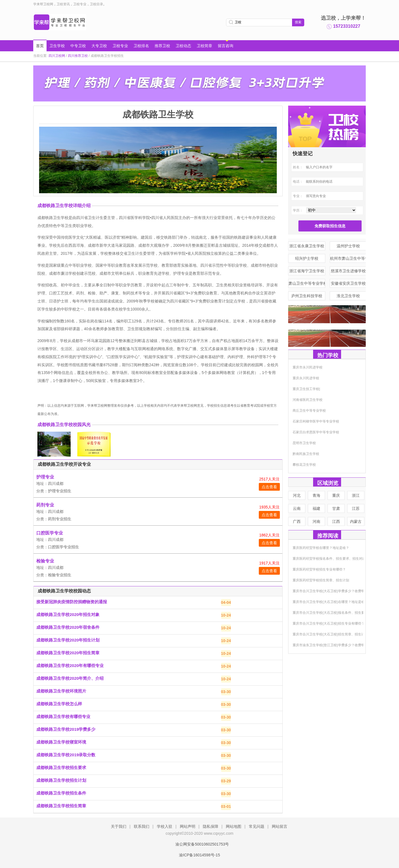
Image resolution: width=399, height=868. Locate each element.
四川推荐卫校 (78, 56)
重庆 (336, 495)
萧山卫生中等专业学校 (307, 283)
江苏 (356, 508)
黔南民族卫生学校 (306, 454)
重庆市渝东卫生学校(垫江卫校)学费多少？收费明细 (330, 645)
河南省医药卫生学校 (308, 400)
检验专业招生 (60, 575)
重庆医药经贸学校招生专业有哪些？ (319, 569)
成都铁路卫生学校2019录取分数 (66, 755)
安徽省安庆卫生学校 (348, 283)
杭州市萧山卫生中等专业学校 (348, 258)
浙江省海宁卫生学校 (307, 271)
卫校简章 (204, 46)
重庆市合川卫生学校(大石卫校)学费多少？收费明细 (330, 591)
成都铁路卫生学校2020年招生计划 (68, 640)
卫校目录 (96, 4)
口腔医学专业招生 (63, 547)
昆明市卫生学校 (304, 443)
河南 (316, 521)
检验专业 (45, 561)
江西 (336, 521)
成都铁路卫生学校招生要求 (61, 768)
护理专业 (45, 477)
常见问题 (257, 826)
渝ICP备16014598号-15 (199, 855)
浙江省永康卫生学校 (307, 246)
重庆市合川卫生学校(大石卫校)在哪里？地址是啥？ (330, 602)
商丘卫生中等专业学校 (309, 411)
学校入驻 (165, 826)
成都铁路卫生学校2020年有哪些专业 (70, 665)
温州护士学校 (348, 246)
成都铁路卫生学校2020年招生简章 (68, 653)
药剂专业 (45, 505)
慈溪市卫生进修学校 (348, 271)
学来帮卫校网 (43, 4)
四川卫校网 (57, 56)
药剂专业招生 (60, 519)
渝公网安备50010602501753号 (199, 844)
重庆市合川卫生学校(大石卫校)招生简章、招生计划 (330, 634)
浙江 (356, 495)
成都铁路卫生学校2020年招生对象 (68, 614)
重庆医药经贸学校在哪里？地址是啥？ (321, 548)
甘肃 (336, 508)
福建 (316, 508)
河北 (297, 495)
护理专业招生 (60, 491)
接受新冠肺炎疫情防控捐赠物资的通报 (72, 602)
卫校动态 (183, 46)
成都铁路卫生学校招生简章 (61, 806)
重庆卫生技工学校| (306, 389)
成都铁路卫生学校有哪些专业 (63, 716)
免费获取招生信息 (330, 226)
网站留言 (280, 826)
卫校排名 (141, 46)
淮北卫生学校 (348, 296)
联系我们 (142, 826)
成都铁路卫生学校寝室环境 (61, 742)
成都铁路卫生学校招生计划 (61, 780)
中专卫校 (78, 46)
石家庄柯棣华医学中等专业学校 (316, 421)
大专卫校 (99, 46)
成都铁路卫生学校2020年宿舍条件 (68, 627)
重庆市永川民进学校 (308, 367)
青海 (316, 495)
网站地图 (234, 826)
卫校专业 (80, 4)
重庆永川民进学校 (306, 378)
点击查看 (269, 487)
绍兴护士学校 (307, 258)
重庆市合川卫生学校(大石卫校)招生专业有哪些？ (329, 623)
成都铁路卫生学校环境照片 (61, 691)
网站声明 (188, 826)
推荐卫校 (162, 46)
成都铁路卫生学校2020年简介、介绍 (70, 678)
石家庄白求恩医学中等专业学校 (316, 432)
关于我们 (119, 826)
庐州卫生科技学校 (307, 296)
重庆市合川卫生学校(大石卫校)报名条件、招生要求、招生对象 (339, 613)
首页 (40, 46)
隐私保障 (211, 826)
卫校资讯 (63, 4)
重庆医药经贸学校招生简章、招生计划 (321, 580)
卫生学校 (57, 46)
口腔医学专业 (50, 533)
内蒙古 (356, 521)
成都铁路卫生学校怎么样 (59, 704)
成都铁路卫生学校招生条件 (61, 793)
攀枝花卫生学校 (304, 465)
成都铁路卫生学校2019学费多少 (66, 729)
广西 (297, 521)
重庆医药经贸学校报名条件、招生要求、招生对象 (329, 559)
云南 (297, 508)
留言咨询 (226, 46)
